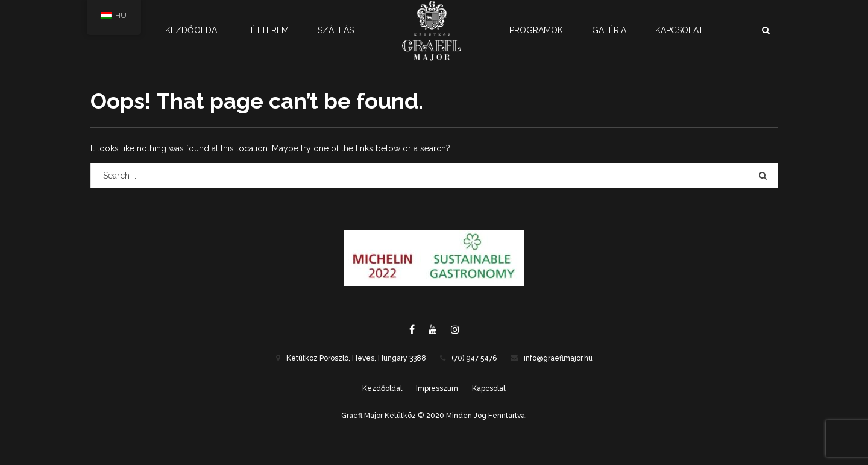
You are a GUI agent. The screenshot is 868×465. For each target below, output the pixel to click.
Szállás (336, 30)
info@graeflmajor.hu (558, 358)
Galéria (609, 30)
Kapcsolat (679, 30)
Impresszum (437, 388)
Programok (536, 30)
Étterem (270, 30)
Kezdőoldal (193, 30)
